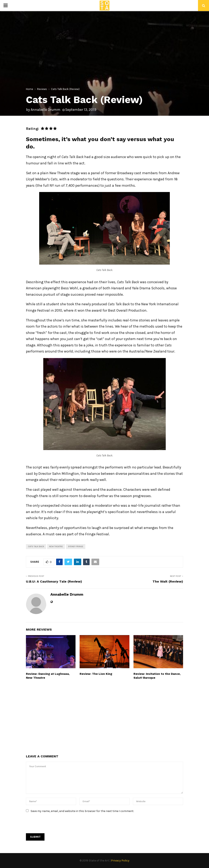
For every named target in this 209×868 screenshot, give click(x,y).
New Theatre (56, 547)
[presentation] (57, 825)
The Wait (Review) (168, 581)
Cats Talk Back (36, 547)
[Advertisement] (104, 716)
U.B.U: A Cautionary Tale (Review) (54, 581)
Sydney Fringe (76, 547)
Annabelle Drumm (46, 110)
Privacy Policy (120, 861)
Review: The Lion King (96, 674)
